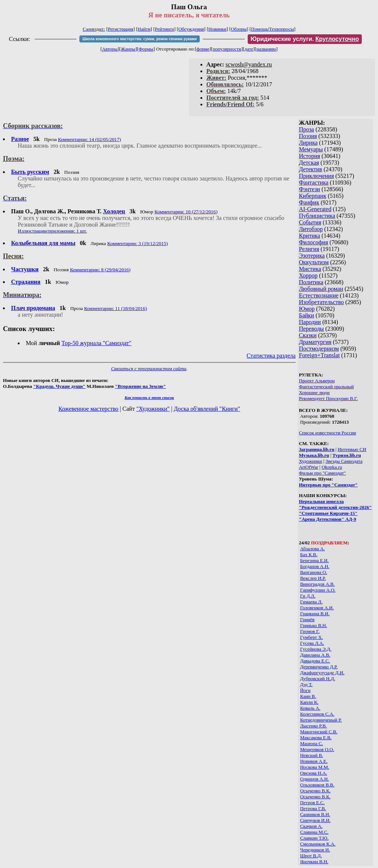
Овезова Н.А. (314, 773)
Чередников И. (315, 850)
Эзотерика (312, 256)
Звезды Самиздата (344, 461)
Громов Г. (310, 631)
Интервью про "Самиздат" (328, 485)
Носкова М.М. (315, 767)
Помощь (260, 29)
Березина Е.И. (315, 560)
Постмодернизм (319, 349)
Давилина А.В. (315, 655)
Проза (307, 129)
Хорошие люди (314, 392)
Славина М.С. (314, 832)
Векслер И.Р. (313, 578)
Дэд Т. (306, 684)
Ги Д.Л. (308, 596)
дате (249, 49)
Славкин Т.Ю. (314, 838)
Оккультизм (314, 262)
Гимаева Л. (311, 602)
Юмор (307, 309)
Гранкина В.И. (315, 614)
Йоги (305, 690)
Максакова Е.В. (316, 738)
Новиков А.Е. (314, 761)
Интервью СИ (352, 449)
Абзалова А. (312, 549)
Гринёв (307, 619)
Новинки (217, 29)
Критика (310, 236)
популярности (227, 49)
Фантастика (314, 182)
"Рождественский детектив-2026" (335, 507)
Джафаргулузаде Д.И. (322, 673)
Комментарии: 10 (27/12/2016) (186, 212)
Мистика (310, 269)
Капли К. (309, 702)
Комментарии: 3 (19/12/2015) (138, 243)
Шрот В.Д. (311, 856)
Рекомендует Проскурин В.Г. (328, 398)
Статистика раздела (271, 356)
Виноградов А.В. (317, 584)
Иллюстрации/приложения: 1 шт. (52, 231)
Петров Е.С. (312, 802)
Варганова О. (314, 572)
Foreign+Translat (319, 355)
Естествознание (319, 295)
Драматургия (315, 342)
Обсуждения (191, 29)
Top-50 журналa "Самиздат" (97, 343)
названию (266, 49)
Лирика (308, 143)
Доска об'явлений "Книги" (207, 409)
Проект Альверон (317, 381)
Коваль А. (310, 708)
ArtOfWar (309, 467)
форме (203, 49)
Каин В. (308, 696)
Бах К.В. (309, 554)
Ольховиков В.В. (317, 785)
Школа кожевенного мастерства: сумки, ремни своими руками (139, 39)
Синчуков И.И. (315, 820)
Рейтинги (165, 29)
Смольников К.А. (318, 844)
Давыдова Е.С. (315, 661)
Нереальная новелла (321, 501)
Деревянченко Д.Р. (319, 667)
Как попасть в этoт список (149, 397)
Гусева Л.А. (312, 643)
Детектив (311, 169)
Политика (311, 282)
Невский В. (312, 755)
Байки (307, 315)
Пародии (310, 322)
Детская (309, 163)
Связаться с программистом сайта (149, 368)
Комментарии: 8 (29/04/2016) (100, 270)
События (310, 222)
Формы (146, 49)
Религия (309, 249)
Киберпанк (313, 196)
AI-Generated (315, 209)
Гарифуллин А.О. (318, 590)
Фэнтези (310, 189)
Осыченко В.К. (315, 791)
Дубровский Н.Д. (318, 678)
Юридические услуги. (305, 39)
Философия (314, 242)
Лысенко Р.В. (313, 726)
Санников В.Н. (315, 814)
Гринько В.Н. (314, 625)
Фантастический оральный (327, 387)
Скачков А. (311, 826)
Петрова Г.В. (313, 808)
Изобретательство (322, 302)
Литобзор (311, 229)
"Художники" (153, 409)
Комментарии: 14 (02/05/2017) (90, 139)
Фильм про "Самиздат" (322, 473)
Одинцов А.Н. (315, 779)
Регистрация (121, 29)
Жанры (128, 49)
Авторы (110, 49)
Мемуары (311, 149)
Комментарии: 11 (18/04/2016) (116, 308)
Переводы (312, 329)
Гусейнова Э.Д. (316, 649)
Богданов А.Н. (315, 566)
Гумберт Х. (312, 637)
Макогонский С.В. (319, 732)
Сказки (308, 335)
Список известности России (328, 433)
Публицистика (317, 216)
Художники (311, 461)
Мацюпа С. (312, 743)
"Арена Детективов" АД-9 (328, 519)
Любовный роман (321, 289)
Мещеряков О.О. (317, 749)
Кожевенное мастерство (88, 409)
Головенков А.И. (317, 608)
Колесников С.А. (317, 714)
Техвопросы (281, 29)
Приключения (317, 176)
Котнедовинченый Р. (321, 720)
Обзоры (239, 29)
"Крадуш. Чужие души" (59, 386)
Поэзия (308, 136)
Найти (144, 29)
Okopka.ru (332, 467)
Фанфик (309, 202)
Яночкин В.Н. (314, 862)
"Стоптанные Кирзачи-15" (328, 513)
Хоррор (308, 275)
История (310, 156)
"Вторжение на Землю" (140, 386)
